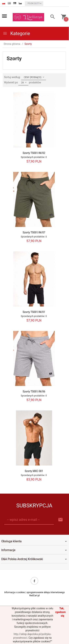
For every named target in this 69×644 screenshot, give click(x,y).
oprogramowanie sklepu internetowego (46, 592)
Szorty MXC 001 (34, 471)
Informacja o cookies (15, 592)
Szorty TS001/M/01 (34, 312)
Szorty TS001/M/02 (34, 153)
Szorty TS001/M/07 (34, 232)
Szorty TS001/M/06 (34, 392)
